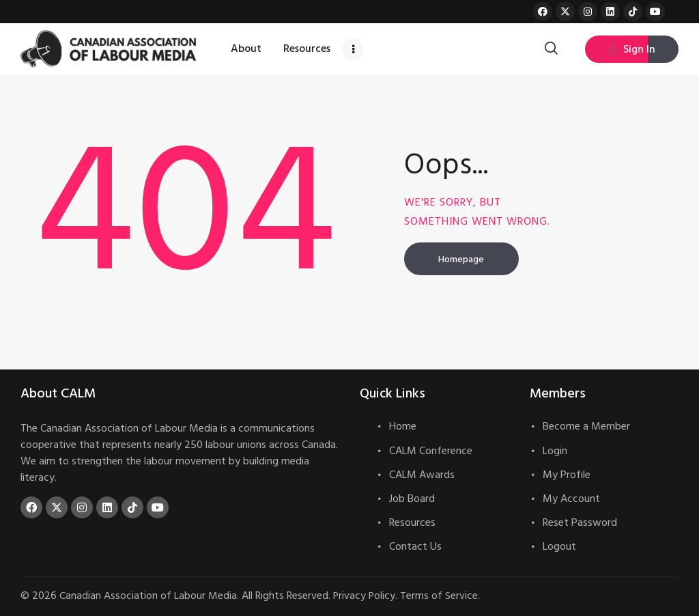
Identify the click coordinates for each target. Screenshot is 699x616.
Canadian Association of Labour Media (148, 596)
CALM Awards (422, 475)
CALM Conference (431, 451)
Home (403, 426)
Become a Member (586, 426)
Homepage (461, 259)
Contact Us (415, 546)
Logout (559, 546)
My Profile (567, 475)
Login (555, 451)
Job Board (412, 499)
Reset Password (580, 522)
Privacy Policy (365, 596)
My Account (571, 499)
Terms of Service (440, 596)
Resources (412, 522)
